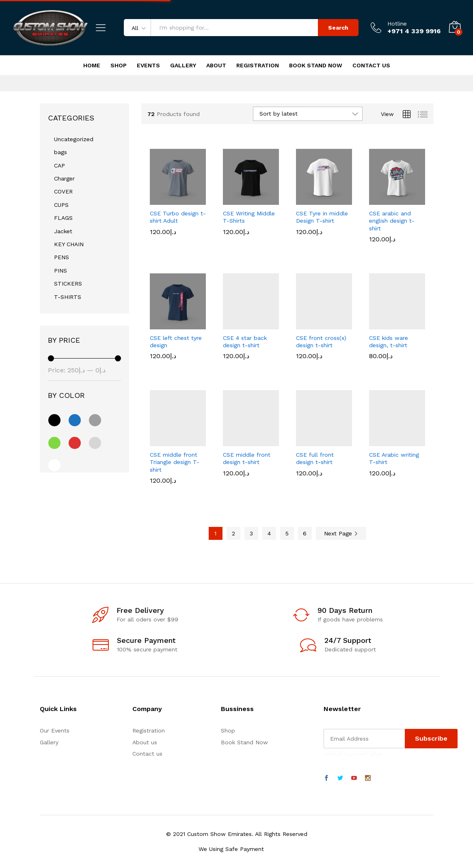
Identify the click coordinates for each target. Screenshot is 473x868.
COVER (63, 191)
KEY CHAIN (69, 244)
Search (338, 28)
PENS (62, 257)
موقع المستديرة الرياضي (353, 753)
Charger (64, 178)
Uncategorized (74, 139)
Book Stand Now (316, 65)
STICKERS (68, 284)
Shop (119, 65)
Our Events (55, 730)
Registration (258, 65)
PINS (60, 271)
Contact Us (371, 65)
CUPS (61, 205)
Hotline (397, 24)
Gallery (183, 65)
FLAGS (63, 218)
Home (92, 65)
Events (148, 65)
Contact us (147, 754)
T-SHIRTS (68, 297)
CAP (59, 165)
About (216, 65)
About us (145, 742)
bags (60, 152)
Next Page (341, 533)
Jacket (63, 231)
